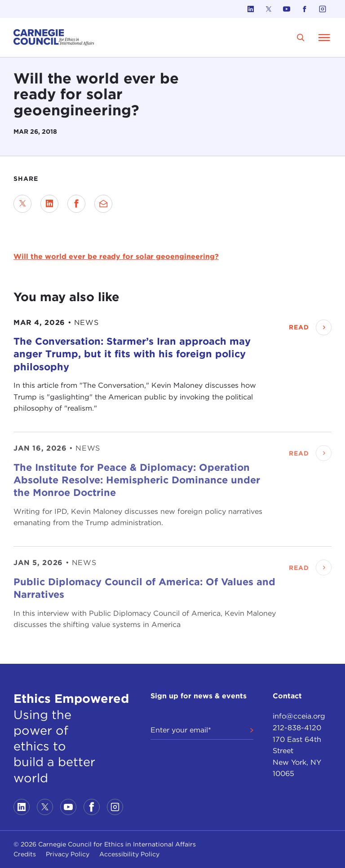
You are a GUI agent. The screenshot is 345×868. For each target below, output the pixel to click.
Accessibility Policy (129, 854)
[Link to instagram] (323, 9)
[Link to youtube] (287, 9)
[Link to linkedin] (251, 9)
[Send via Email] (103, 204)
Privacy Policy (68, 854)
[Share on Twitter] (22, 204)
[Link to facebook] (305, 9)
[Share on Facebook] (76, 204)
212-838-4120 (297, 728)
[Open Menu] (324, 37)
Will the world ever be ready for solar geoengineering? (116, 256)
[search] (301, 37)
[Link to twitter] (269, 9)
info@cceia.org (299, 716)
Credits (25, 854)
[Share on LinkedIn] (49, 204)
